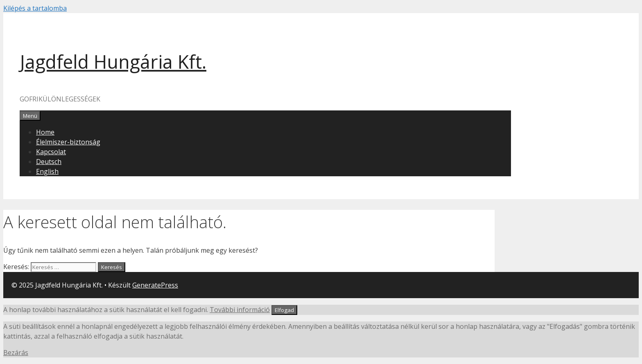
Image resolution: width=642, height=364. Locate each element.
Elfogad (284, 310)
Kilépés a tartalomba (35, 8)
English (47, 171)
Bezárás (16, 353)
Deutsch (49, 162)
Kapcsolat (51, 152)
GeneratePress (155, 285)
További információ (240, 310)
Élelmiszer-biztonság (68, 142)
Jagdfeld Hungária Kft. (113, 62)
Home (45, 132)
